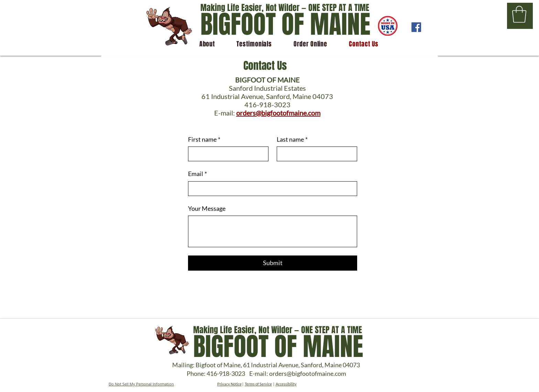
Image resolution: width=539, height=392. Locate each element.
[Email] (271, 189)
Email (197, 174)
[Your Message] (273, 231)
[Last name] (315, 154)
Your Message (207, 208)
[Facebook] (416, 27)
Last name (292, 139)
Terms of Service (258, 384)
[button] (519, 14)
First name (204, 139)
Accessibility (286, 384)
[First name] (226, 154)
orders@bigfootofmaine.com (278, 113)
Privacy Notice (229, 384)
